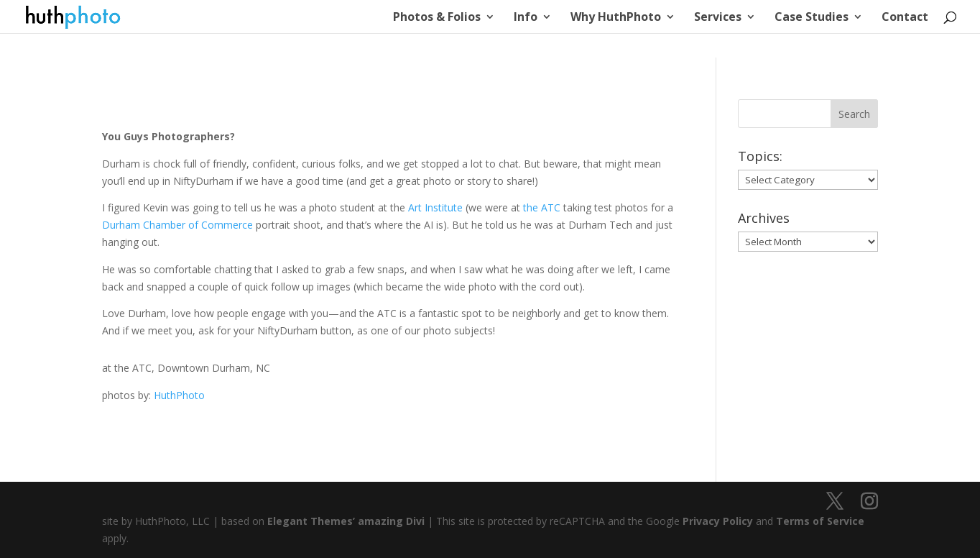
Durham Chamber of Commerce (177, 225)
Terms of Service (820, 521)
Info (526, 18)
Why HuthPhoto (616, 18)
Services (718, 18)
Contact (905, 18)
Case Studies (812, 18)
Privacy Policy (718, 521)
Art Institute (435, 207)
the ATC (542, 207)
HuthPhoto (179, 395)
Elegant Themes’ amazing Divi (345, 521)
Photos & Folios (437, 18)
